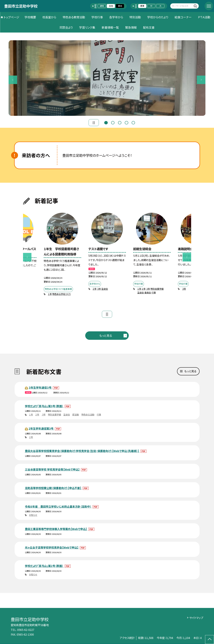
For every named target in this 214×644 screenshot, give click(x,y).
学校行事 (97, 17)
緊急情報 (131, 27)
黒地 (120, 6)
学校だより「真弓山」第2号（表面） (44, 566)
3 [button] (120, 122)
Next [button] (201, 80)
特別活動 (135, 17)
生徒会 (105, 289)
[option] (107, 78)
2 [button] (113, 122)
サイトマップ (196, 618)
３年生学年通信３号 (40, 387)
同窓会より (66, 27)
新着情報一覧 (110, 27)
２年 (95, 289)
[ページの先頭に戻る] (210, 640)
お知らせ (33, 515)
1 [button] (106, 122)
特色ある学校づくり (62, 294)
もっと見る (106, 335)
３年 (99, 289)
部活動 (76, 415)
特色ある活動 (88, 415)
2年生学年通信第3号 (41, 428)
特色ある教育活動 (74, 17)
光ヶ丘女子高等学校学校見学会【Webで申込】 (52, 547)
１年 (50, 294)
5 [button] (133, 122)
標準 (142, 6)
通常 (102, 6)
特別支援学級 (157, 289)
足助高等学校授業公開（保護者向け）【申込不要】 (53, 488)
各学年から (116, 17)
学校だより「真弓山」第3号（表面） (44, 406)
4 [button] (126, 122)
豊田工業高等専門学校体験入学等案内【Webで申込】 (56, 529)
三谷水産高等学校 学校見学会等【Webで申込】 (53, 469)
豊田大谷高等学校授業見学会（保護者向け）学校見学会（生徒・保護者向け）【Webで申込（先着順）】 (82, 451)
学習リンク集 (87, 27)
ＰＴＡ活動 (204, 17)
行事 (154, 293)
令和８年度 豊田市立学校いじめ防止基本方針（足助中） (58, 506)
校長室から (49, 17)
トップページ (11, 17)
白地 (111, 6)
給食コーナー (183, 17)
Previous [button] (13, 80)
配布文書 (149, 27)
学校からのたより (158, 17)
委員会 (148, 293)
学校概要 (30, 17)
